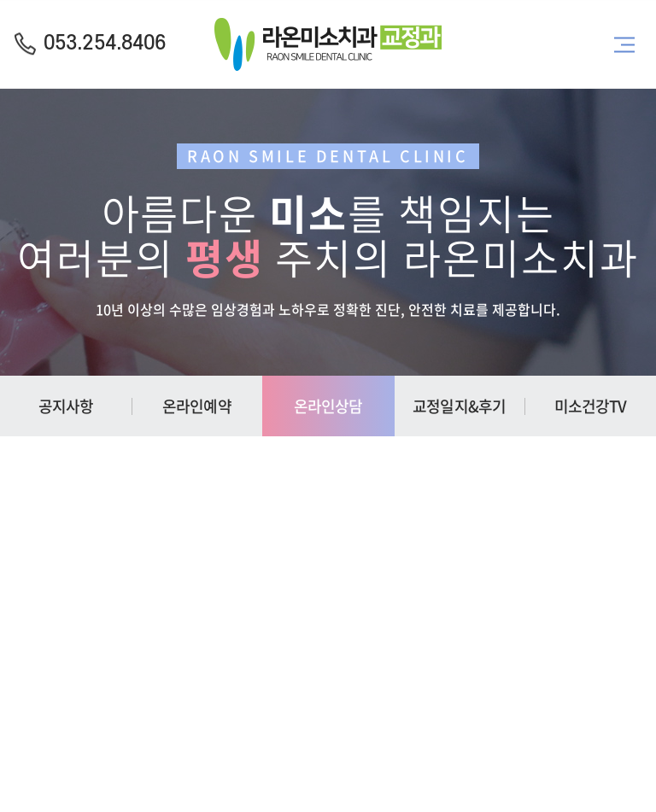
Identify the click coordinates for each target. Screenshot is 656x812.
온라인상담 (328, 406)
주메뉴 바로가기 (0, 0)
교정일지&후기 (459, 406)
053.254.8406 (105, 44)
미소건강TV (591, 406)
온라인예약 (197, 406)
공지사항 (66, 406)
